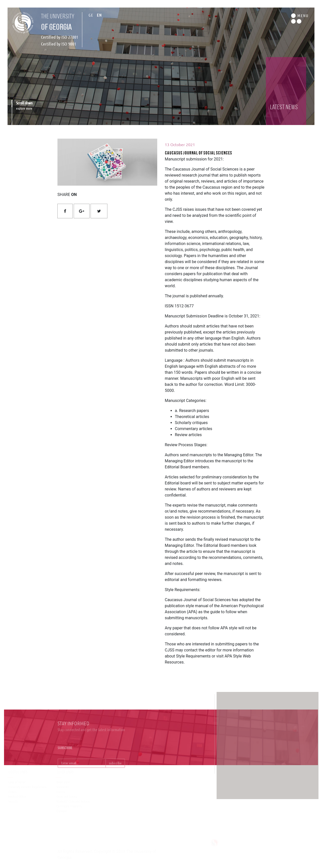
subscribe (115, 767)
